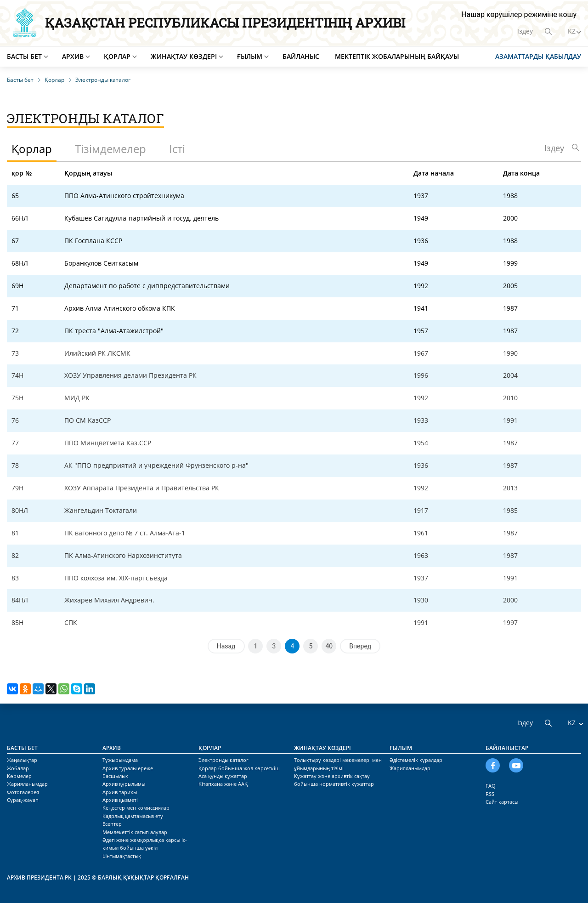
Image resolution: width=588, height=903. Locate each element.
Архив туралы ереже (128, 768)
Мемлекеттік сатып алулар (135, 832)
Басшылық (115, 776)
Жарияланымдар (27, 784)
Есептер (112, 824)
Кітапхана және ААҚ (223, 784)
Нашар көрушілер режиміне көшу (519, 14)
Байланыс (301, 56)
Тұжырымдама (120, 760)
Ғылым (250, 56)
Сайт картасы (502, 802)
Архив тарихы (120, 792)
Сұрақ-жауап (23, 800)
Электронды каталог (223, 760)
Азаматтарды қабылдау (538, 56)
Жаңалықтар (22, 760)
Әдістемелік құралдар (416, 760)
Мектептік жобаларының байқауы (397, 56)
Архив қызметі (120, 800)
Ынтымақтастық (122, 856)
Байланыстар (507, 748)
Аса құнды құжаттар (223, 776)
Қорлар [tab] (32, 149)
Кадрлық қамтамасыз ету (133, 816)
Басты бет (24, 56)
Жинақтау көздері (184, 56)
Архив (73, 56)
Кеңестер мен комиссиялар (136, 808)
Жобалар (18, 768)
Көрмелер (19, 776)
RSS (490, 794)
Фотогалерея (23, 792)
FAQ (491, 786)
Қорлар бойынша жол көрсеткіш (239, 768)
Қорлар (117, 56)
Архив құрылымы (124, 784)
